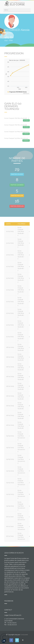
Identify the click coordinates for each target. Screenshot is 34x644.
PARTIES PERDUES (17, 206)
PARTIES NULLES (17, 195)
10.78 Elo (26, 120)
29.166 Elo (26, 140)
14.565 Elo (26, 134)
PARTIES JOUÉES (17, 174)
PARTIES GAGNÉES (17, 185)
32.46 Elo (26, 127)
